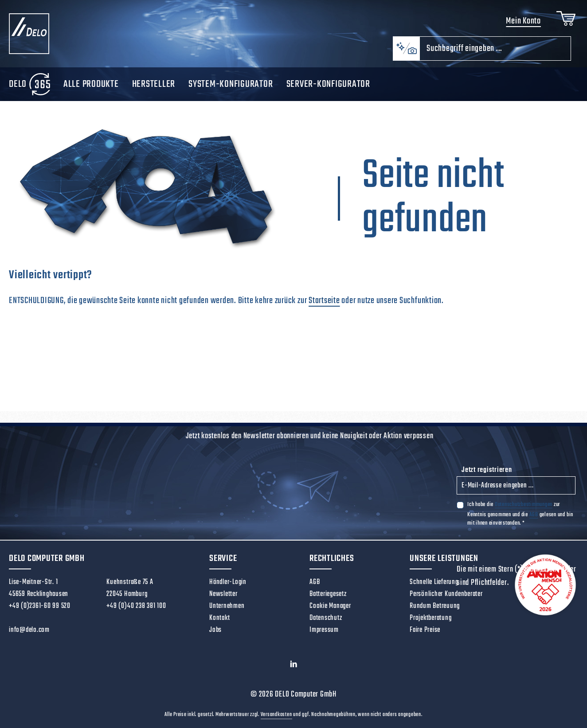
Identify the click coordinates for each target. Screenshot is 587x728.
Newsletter (223, 594)
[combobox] (495, 49)
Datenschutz (326, 618)
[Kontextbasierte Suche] (406, 49)
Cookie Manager (330, 606)
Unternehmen (227, 606)
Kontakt (219, 618)
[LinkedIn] (294, 666)
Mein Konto (523, 21)
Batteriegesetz (328, 594)
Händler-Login (228, 582)
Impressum (324, 630)
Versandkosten (276, 715)
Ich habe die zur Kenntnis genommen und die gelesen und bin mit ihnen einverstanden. (520, 514)
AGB (534, 515)
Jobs (215, 630)
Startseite (324, 301)
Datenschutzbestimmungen (524, 504)
